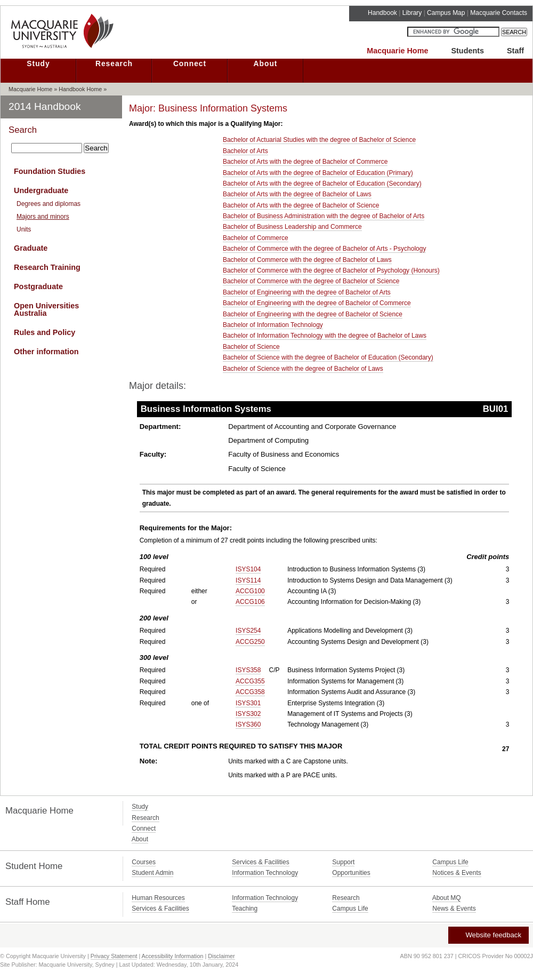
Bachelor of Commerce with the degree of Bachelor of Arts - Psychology (325, 249)
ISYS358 (248, 670)
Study (38, 64)
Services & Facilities (260, 862)
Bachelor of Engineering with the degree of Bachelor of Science (313, 314)
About (266, 64)
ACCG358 (250, 692)
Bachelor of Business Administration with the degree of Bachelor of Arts (324, 216)
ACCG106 (250, 602)
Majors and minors (43, 217)
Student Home (34, 866)
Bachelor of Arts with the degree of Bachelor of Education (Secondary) (322, 184)
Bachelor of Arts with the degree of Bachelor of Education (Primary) (318, 173)
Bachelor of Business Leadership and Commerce (292, 227)
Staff (515, 51)
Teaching (245, 909)
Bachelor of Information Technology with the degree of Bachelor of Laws (325, 336)
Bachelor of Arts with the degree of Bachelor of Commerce (305, 162)
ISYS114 (248, 580)
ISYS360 (248, 724)
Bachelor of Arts (245, 151)
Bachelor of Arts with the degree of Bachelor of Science (301, 205)
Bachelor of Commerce (256, 238)
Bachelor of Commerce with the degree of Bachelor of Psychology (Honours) (331, 270)
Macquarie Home (397, 51)
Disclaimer (221, 956)
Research (114, 64)
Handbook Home (80, 89)
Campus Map (446, 13)
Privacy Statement (114, 956)
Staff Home (28, 902)
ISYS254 (248, 631)
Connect (190, 64)
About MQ (447, 898)
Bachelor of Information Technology (273, 325)
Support (343, 862)
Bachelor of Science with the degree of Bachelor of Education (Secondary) (328, 357)
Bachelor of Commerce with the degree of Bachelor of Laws (307, 260)
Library (412, 13)
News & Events (454, 909)
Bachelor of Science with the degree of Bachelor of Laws (303, 369)
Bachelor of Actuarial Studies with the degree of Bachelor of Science (319, 140)
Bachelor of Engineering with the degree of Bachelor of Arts (307, 292)
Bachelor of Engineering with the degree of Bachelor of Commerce (317, 303)
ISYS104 (248, 569)
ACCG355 (250, 681)
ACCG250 (250, 642)
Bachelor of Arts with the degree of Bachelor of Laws (297, 194)
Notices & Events (457, 873)
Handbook (382, 13)
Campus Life (450, 862)
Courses (144, 862)
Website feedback (488, 935)
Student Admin (152, 873)
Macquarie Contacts (499, 13)
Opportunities (351, 873)
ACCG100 (250, 591)
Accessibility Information (173, 956)
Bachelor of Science (251, 347)
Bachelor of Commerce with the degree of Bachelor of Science (311, 281)
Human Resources (158, 898)
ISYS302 (248, 714)
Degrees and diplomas (49, 204)
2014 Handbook (45, 106)
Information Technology (265, 873)
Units (24, 229)
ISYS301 (248, 703)
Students (467, 51)
